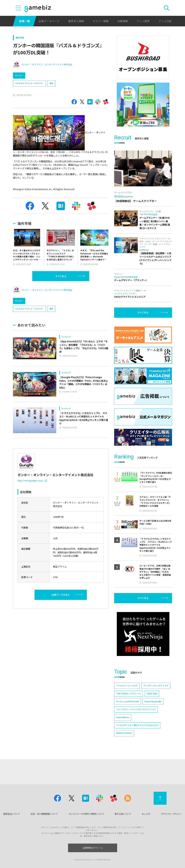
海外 (51, 83)
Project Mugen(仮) (153, 701)
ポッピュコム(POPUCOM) (127, 701)
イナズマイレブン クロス (127, 686)
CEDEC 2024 (152, 694)
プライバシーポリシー (171, 814)
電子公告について (123, 814)
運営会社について (12, 814)
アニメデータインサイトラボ (156, 686)
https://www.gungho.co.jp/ (32, 481)
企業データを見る (61, 595)
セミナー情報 (101, 21)
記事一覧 (25, 21)
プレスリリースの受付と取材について (86, 814)
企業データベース (49, 21)
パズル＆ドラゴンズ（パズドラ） (29, 83)
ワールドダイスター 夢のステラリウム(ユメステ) (137, 725)
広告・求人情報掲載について (44, 814)
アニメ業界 (143, 21)
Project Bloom (123, 717)
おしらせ (146, 814)
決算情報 (123, 21)
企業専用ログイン (92, 848)
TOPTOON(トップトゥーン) (129, 694)
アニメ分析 (165, 21)
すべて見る (61, 276)
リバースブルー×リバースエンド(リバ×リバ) (136, 709)
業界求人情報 (76, 21)
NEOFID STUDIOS (124, 733)
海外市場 (20, 38)
